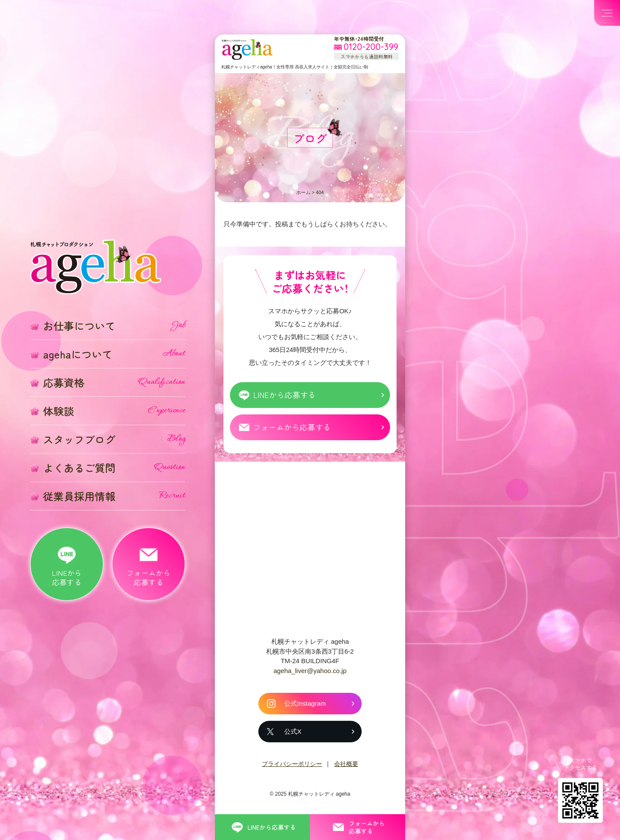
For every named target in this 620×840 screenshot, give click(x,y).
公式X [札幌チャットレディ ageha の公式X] (293, 731)
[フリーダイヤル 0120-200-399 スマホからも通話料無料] (366, 47)
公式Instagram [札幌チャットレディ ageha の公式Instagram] (305, 703)
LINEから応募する (284, 395)
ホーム (303, 192)
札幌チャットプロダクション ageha (247, 49)
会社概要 (346, 764)
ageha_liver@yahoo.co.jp (310, 671)
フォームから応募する (292, 427)
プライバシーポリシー (292, 764)
